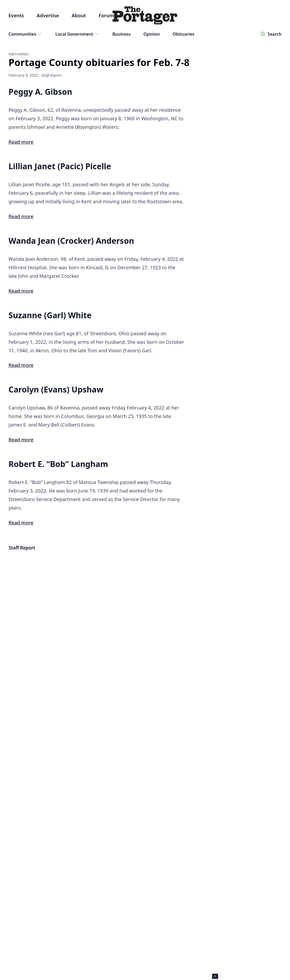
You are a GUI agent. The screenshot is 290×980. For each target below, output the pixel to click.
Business (122, 34)
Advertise (48, 15)
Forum (106, 15)
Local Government (78, 34)
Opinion (152, 34)
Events (16, 15)
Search (275, 34)
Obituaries (184, 34)
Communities (26, 34)
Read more (21, 142)
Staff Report (51, 75)
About (79, 15)
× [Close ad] (215, 976)
